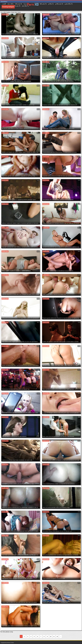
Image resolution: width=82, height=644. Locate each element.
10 (51, 637)
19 (57, 637)
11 (54, 637)
